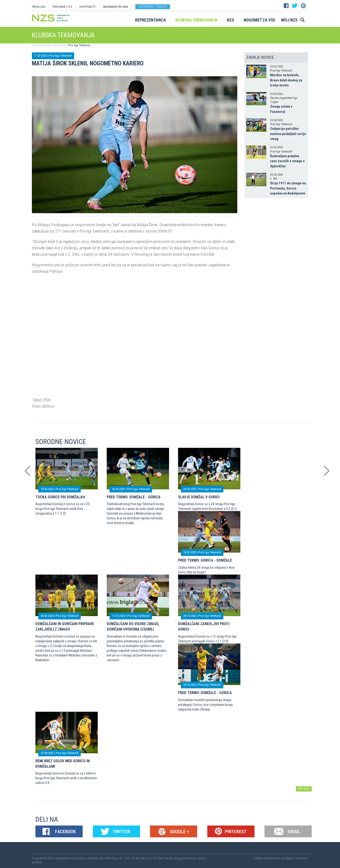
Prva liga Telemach (79, 45)
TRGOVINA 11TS (62, 7)
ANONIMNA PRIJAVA (115, 7)
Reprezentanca (151, 20)
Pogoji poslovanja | (186, 858)
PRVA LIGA (38, 7)
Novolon (303, 858)
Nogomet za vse (259, 20)
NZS (231, 20)
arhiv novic (304, 789)
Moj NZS (289, 20)
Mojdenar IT (289, 858)
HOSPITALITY (87, 7)
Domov (36, 45)
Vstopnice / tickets (153, 6)
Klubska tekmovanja (196, 20)
